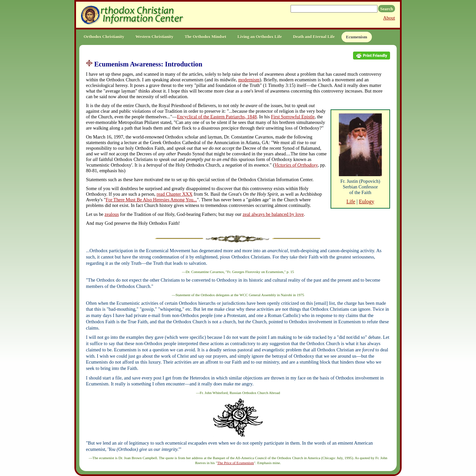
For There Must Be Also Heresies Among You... (151, 200)
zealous (112, 214)
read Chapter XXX (175, 194)
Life (351, 201)
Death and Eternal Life (314, 37)
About (389, 18)
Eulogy (367, 201)
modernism (249, 80)
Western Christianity (155, 37)
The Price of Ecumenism (236, 463)
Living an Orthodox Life (259, 37)
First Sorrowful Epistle (293, 117)
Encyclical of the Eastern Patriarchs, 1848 (217, 117)
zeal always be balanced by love (273, 214)
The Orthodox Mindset (205, 37)
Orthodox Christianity (104, 37)
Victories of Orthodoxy (296, 165)
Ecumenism (357, 37)
